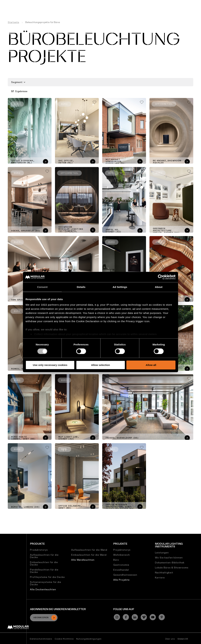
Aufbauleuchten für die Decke (44, 556)
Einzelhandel (121, 570)
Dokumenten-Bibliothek (170, 563)
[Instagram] (117, 617)
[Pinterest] (162, 617)
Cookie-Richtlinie (64, 639)
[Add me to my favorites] (47, 102)
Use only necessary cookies (50, 365)
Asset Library (93, 3)
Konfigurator (73, 3)
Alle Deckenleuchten (43, 589)
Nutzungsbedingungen (89, 639)
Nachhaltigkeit (114, 3)
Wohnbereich (122, 555)
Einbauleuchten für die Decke (44, 563)
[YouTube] (153, 617)
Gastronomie (121, 565)
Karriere (131, 3)
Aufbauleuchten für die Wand (89, 550)
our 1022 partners (47, 305)
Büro (116, 560)
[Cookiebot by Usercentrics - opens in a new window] (160, 277)
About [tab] (159, 287)
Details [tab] (81, 287)
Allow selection (100, 365)
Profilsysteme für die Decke (47, 577)
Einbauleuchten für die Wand (89, 555)
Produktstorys (39, 550)
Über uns (145, 3)
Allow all (151, 365)
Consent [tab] (42, 287)
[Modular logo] (18, 628)
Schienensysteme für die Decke (46, 583)
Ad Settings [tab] (120, 287)
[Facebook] (126, 617)
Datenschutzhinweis (41, 639)
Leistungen (162, 553)
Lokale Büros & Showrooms (172, 568)
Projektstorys (122, 550)
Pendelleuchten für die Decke (44, 571)
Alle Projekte (121, 580)
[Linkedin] (135, 617)
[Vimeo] (144, 617)
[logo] (10, 9)
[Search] (182, 9)
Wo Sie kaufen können (169, 558)
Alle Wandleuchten (83, 560)
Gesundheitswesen (125, 575)
